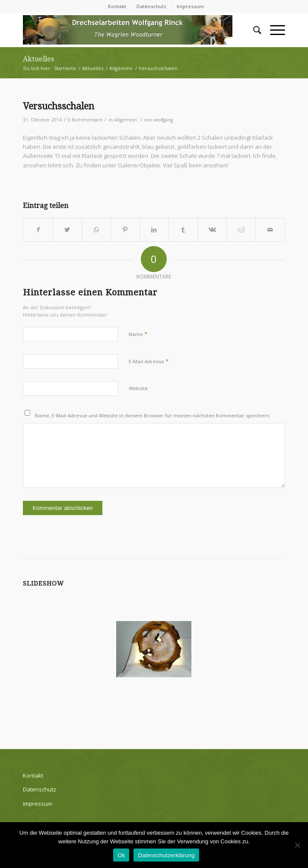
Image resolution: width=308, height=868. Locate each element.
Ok (121, 855)
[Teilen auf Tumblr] (183, 230)
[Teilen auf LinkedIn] (154, 230)
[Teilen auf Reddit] (241, 230)
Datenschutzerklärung (166, 855)
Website (138, 388)
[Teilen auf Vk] (212, 230)
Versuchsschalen (59, 106)
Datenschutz (151, 6)
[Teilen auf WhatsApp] (96, 230)
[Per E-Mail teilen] (270, 230)
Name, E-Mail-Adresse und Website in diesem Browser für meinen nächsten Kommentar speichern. (153, 415)
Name (138, 334)
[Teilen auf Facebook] (38, 230)
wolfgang (163, 120)
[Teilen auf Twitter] (67, 230)
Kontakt (117, 6)
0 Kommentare (85, 120)
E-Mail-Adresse (149, 361)
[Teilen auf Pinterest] (125, 230)
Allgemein (125, 120)
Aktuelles (38, 59)
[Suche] (253, 30)
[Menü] (273, 30)
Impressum (190, 6)
